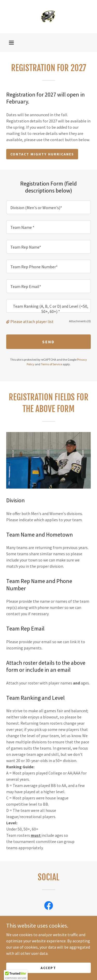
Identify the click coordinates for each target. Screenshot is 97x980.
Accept (48, 968)
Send (48, 342)
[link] (49, 17)
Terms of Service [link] (51, 364)
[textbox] (48, 207)
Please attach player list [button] (32, 321)
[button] (11, 43)
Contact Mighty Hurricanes (42, 154)
